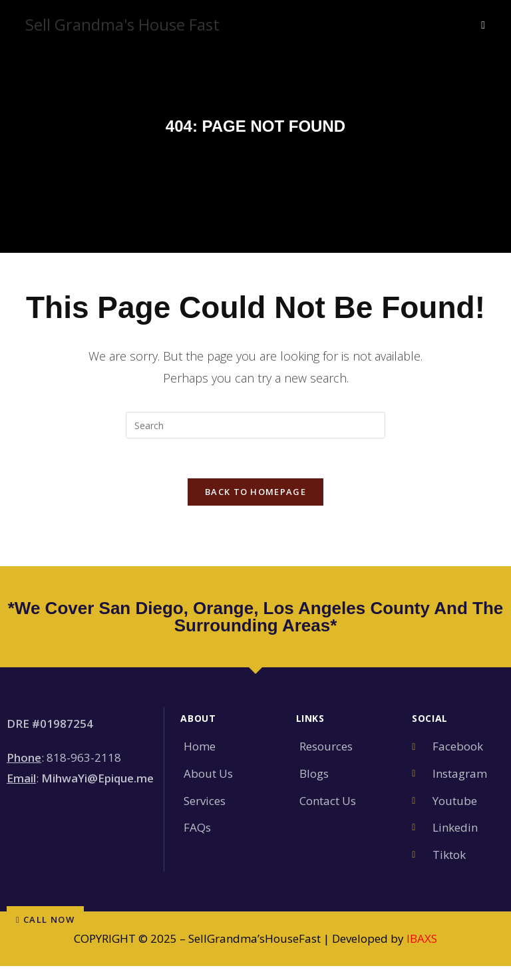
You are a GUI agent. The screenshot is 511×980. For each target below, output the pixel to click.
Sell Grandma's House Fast (122, 24)
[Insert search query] (255, 425)
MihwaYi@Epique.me (97, 778)
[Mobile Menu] (483, 25)
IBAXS (422, 939)
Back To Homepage (255, 492)
